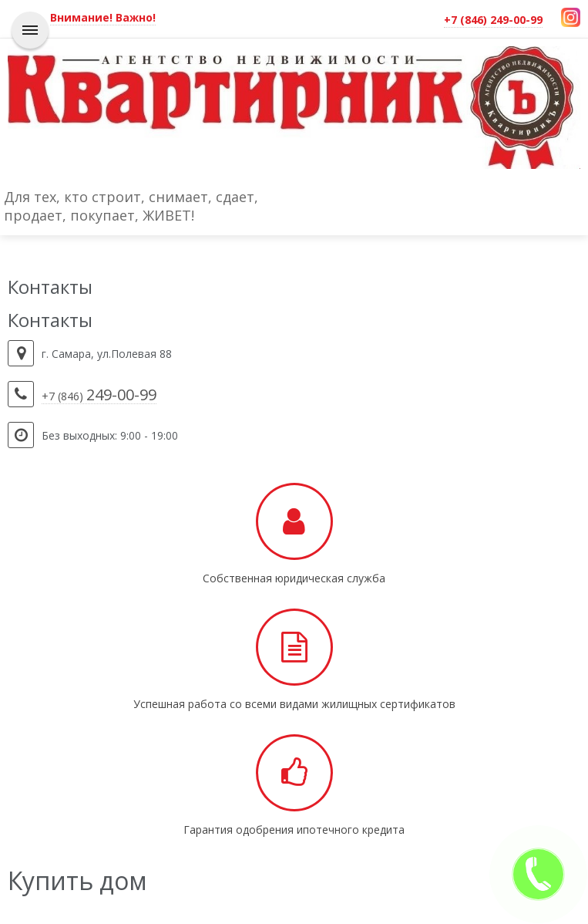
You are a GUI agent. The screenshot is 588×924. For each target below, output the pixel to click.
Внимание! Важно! (103, 17)
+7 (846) (99, 396)
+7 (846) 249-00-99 (493, 20)
